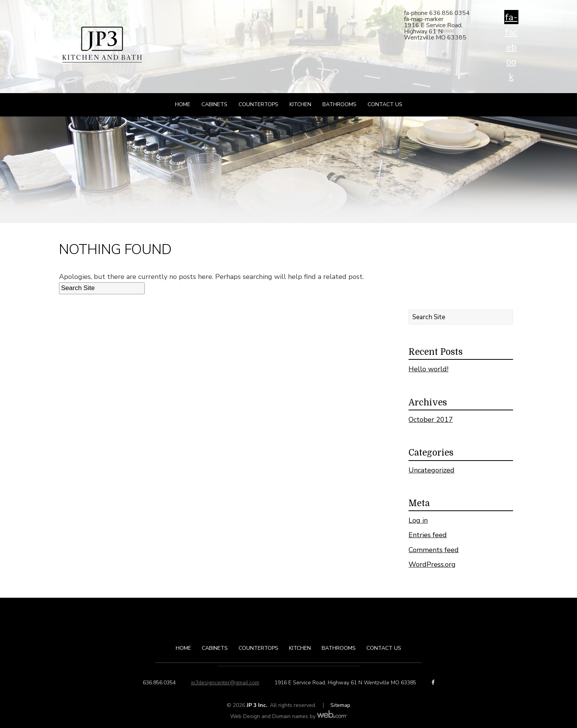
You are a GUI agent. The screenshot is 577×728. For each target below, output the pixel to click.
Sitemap (340, 705)
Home (183, 104)
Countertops (258, 104)
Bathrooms (339, 104)
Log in (418, 520)
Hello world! (428, 369)
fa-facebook (511, 18)
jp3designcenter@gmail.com (225, 683)
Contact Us (385, 104)
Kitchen (300, 104)
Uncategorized (432, 470)
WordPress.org (432, 564)
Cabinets (214, 104)
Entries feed (428, 535)
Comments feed (434, 550)
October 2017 (431, 420)
